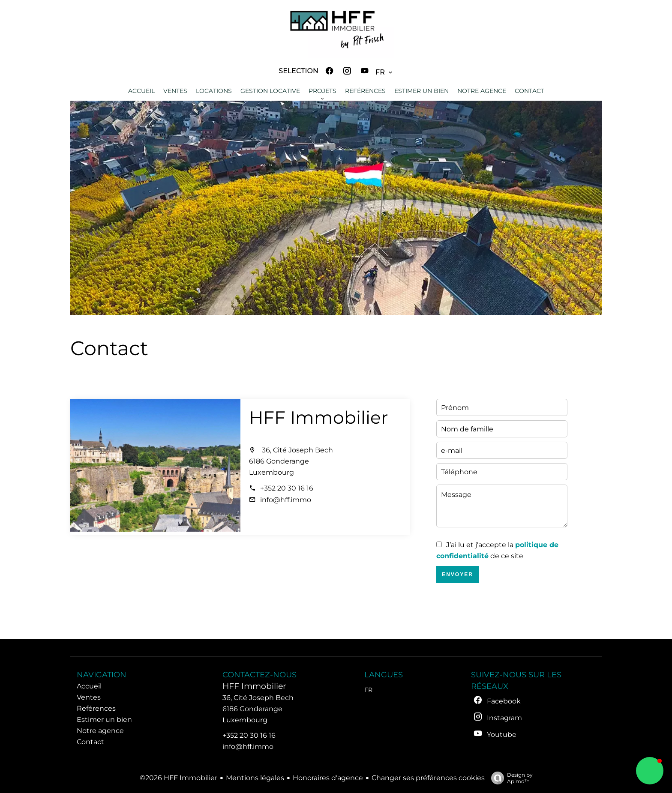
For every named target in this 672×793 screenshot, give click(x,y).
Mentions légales (255, 778)
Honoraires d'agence (328, 778)
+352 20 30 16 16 (287, 488)
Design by (510, 778)
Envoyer (457, 575)
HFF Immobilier (318, 417)
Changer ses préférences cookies (428, 778)
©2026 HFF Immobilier (178, 778)
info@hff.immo (286, 500)
